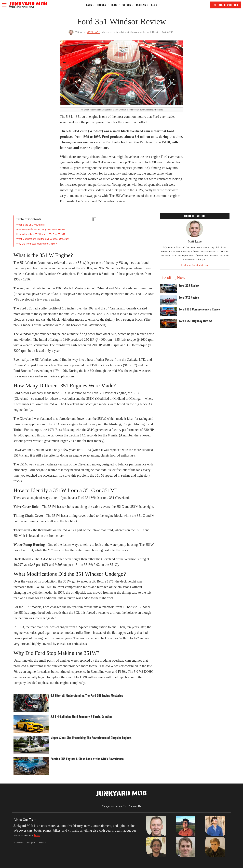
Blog (154, 5)
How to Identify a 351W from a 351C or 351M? (41, 234)
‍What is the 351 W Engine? (31, 225)
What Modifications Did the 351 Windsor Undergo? (43, 239)
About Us (121, 806)
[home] (28, 5)
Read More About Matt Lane (195, 265)
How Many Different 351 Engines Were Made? (41, 230)
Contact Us (135, 806)
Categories (108, 806)
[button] (4, 5)
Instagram (31, 843)
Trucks (102, 5)
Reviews (141, 5)
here (37, 835)
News (114, 5)
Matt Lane (93, 32)
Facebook (19, 843)
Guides (127, 5)
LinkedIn (42, 843)
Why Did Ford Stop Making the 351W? (37, 244)
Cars (89, 5)
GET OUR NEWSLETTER (226, 5)
